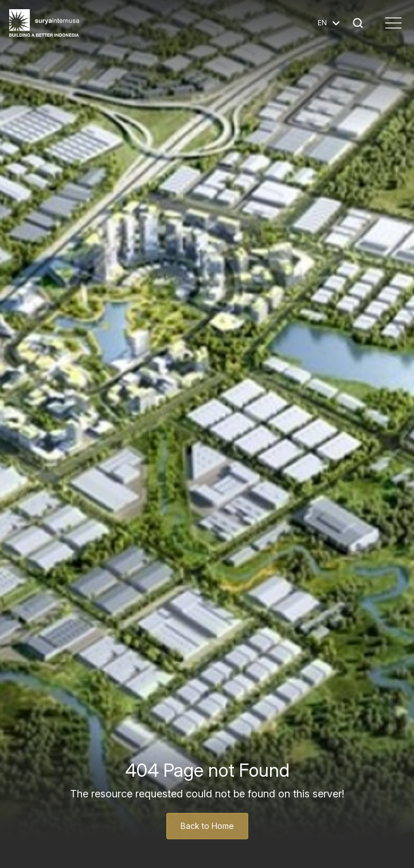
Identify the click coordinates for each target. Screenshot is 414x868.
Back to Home (207, 826)
